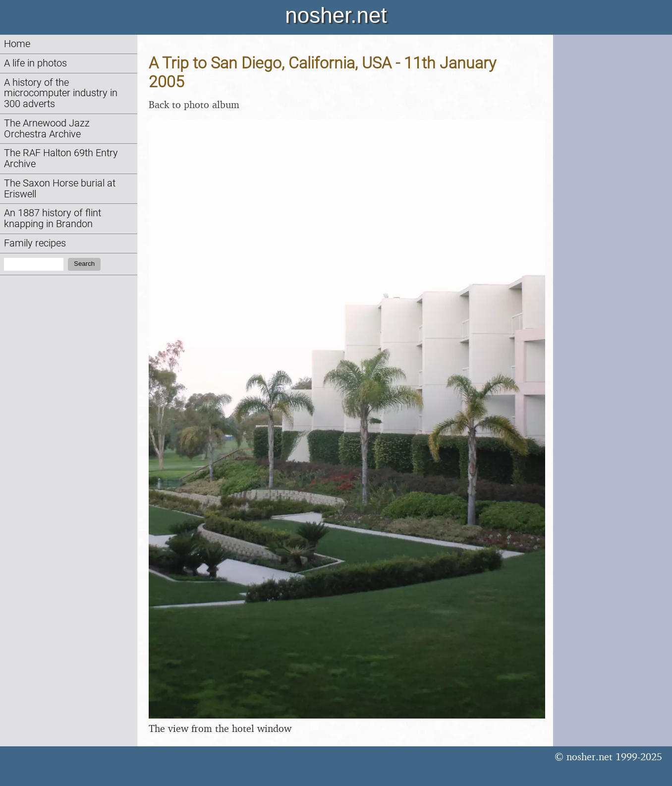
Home (17, 44)
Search (84, 264)
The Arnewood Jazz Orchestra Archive (47, 129)
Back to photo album (194, 104)
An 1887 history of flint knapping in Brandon (53, 218)
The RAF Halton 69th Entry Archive (61, 158)
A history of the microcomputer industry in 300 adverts (61, 93)
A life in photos (35, 63)
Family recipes (35, 243)
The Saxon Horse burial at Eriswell (60, 189)
